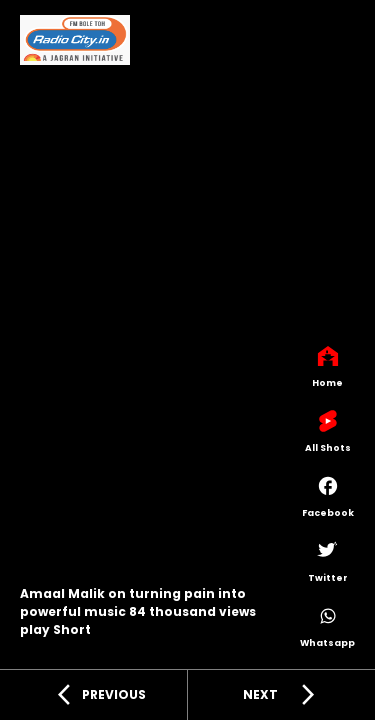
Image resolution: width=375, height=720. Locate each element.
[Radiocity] (75, 43)
